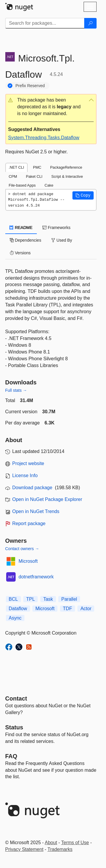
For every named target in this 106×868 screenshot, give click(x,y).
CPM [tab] (13, 176)
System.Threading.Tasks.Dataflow (44, 138)
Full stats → (16, 390)
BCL (13, 599)
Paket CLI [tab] (34, 176)
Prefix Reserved (30, 86)
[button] (51, 107)
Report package (29, 523)
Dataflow (18, 609)
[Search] (90, 23)
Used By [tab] (62, 240)
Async (15, 618)
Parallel (69, 599)
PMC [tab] (37, 167)
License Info (25, 476)
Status (14, 727)
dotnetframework (36, 577)
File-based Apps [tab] (22, 185)
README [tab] (21, 228)
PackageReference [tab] (66, 167)
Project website (28, 463)
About (51, 843)
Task (48, 599)
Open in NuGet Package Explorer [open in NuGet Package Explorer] (47, 499)
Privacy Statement (24, 849)
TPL (30, 599)
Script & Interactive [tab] (67, 176)
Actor (86, 609)
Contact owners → (22, 549)
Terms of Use (75, 843)
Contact (16, 698)
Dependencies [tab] (25, 240)
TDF (68, 609)
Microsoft (28, 561)
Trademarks (60, 849)
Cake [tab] (49, 185)
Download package (32, 488)
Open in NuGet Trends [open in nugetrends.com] (36, 511)
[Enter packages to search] (45, 23)
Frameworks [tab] (56, 228)
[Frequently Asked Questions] (11, 756)
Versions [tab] (20, 253)
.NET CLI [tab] (16, 167)
